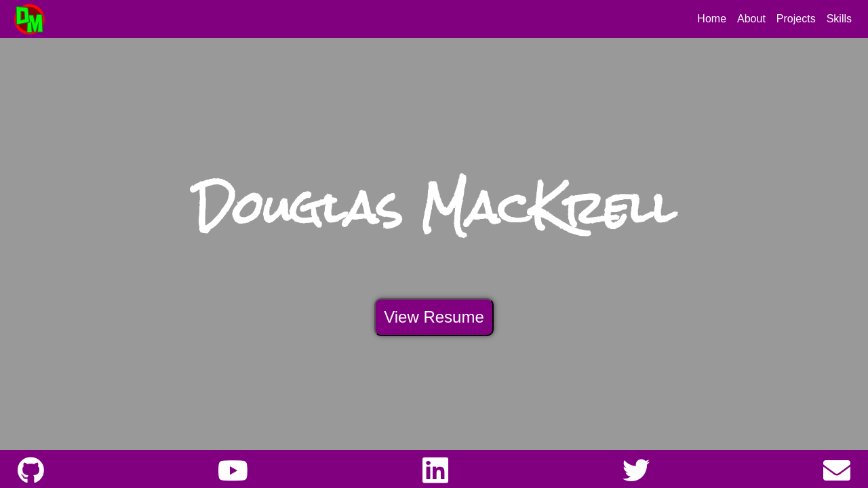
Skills (839, 19)
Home (712, 19)
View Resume (434, 317)
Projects (796, 19)
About (751, 19)
